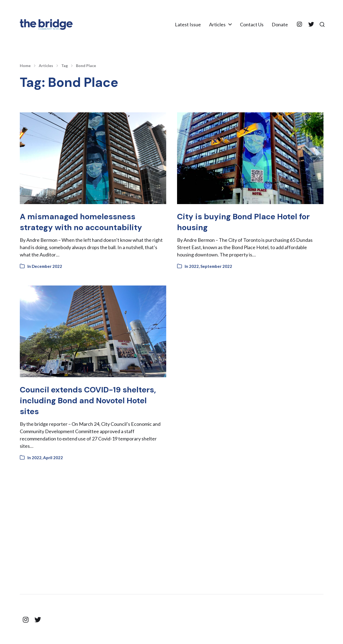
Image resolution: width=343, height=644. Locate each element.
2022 (194, 266)
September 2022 (216, 266)
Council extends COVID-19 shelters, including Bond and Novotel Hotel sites (81, 400)
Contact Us (250, 24)
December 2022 (47, 266)
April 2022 (53, 458)
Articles (215, 24)
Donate (278, 24)
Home (25, 66)
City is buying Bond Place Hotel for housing (244, 222)
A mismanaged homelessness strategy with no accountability (88, 222)
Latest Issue (186, 24)
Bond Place (86, 66)
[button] (321, 24)
